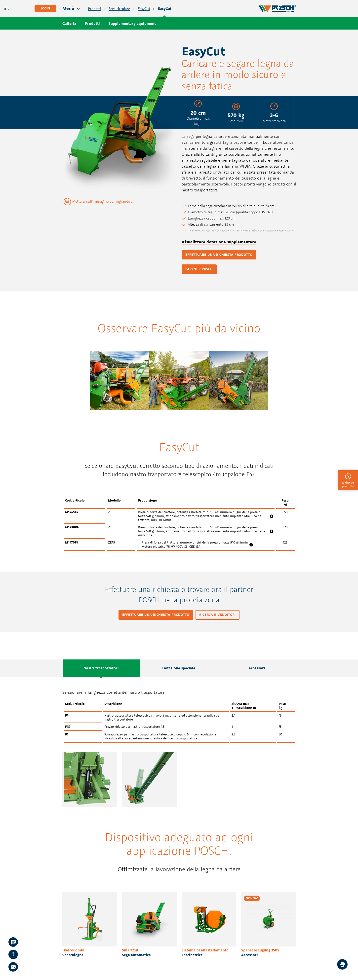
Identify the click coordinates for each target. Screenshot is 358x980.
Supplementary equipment (132, 23)
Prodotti (94, 9)
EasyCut (144, 9)
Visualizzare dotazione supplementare (219, 242)
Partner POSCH (199, 269)
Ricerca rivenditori (218, 615)
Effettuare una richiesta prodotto (219, 255)
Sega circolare (119, 9)
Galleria (69, 23)
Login (45, 8)
